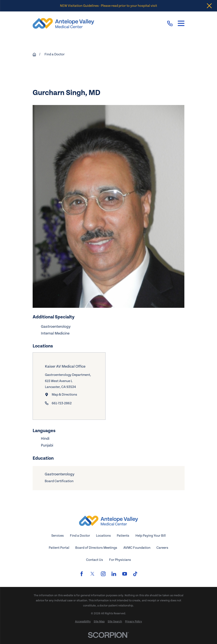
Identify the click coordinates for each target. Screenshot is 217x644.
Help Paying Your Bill (151, 536)
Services (58, 536)
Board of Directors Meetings (96, 548)
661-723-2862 (62, 403)
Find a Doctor (80, 536)
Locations (103, 536)
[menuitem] (83, 622)
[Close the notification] (209, 6)
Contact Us (95, 560)
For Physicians (120, 560)
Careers (162, 548)
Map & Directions (64, 395)
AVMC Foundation (137, 548)
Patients (123, 536)
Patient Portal (59, 548)
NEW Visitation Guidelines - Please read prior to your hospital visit (108, 6)
